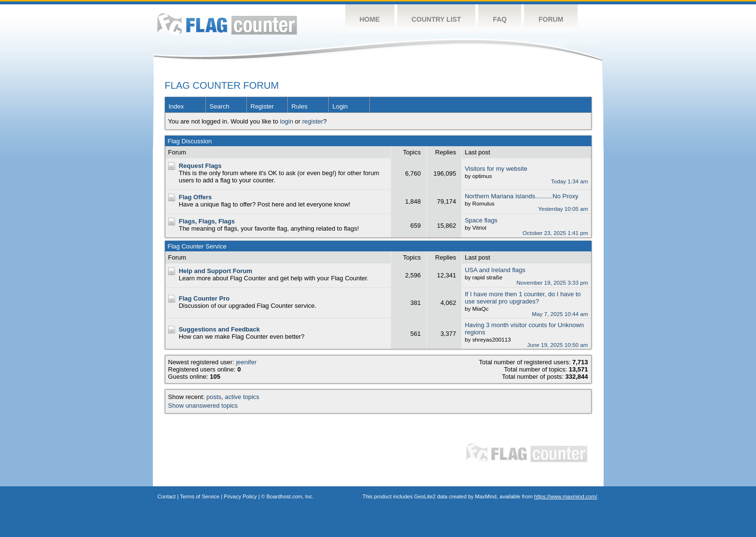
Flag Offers (196, 197)
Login (340, 106)
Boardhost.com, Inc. (290, 496)
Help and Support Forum (216, 271)
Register (262, 106)
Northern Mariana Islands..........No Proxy (522, 196)
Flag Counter (227, 24)
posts (214, 397)
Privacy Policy (240, 496)
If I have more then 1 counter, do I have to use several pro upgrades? (523, 298)
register (313, 121)
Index (176, 106)
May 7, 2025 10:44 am (560, 314)
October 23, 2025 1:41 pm (555, 233)
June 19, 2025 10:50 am (557, 345)
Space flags (481, 220)
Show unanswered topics (203, 406)
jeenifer (246, 362)
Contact (167, 496)
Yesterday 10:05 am (563, 209)
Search (220, 106)
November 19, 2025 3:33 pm (552, 282)
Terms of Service (200, 496)
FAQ (500, 19)
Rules (300, 106)
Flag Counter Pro (204, 298)
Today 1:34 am (570, 181)
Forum (551, 19)
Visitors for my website (496, 169)
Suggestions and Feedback (219, 329)
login (287, 121)
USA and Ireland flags (495, 270)
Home (370, 19)
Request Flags (200, 166)
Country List (437, 19)
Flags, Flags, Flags (207, 221)
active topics (242, 397)
